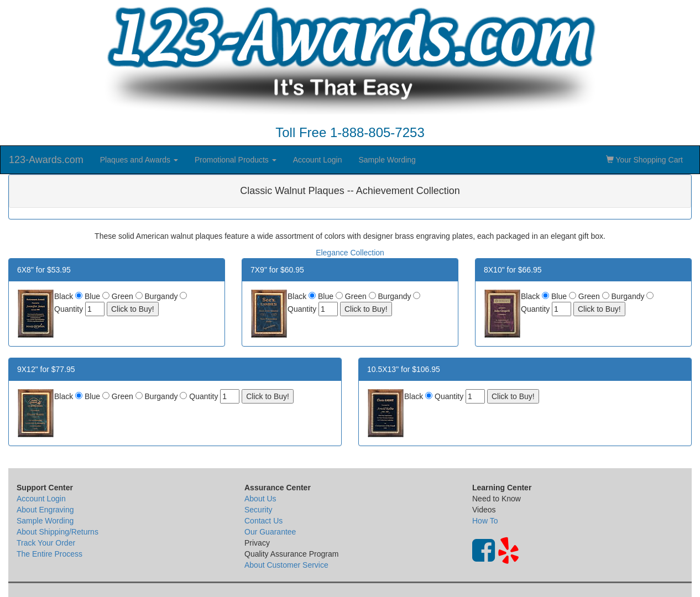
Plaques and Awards (139, 160)
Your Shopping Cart (644, 160)
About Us (260, 499)
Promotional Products (236, 160)
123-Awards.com (46, 160)
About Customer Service (286, 565)
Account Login (318, 160)
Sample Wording (387, 160)
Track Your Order (46, 543)
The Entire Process (49, 554)
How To (485, 521)
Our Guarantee (270, 532)
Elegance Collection (350, 253)
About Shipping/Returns (58, 532)
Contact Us (263, 521)
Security (258, 510)
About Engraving (45, 510)
